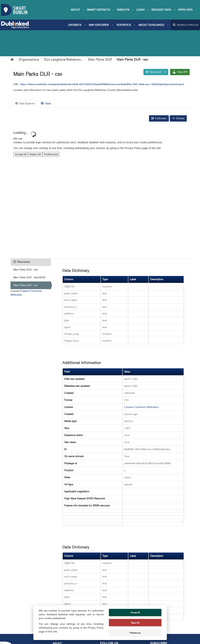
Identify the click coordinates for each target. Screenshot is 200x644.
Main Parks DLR (100, 33)
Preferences (135, 633)
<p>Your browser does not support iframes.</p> (100, 165)
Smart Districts (98, 10)
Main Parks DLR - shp (26, 244)
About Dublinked (151, 25)
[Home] (12, 33)
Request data (161, 10)
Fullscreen (159, 92)
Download (153, 46)
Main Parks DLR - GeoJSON (29, 251)
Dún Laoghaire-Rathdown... (64, 33)
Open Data (185, 10)
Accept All (135, 612)
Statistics (124, 25)
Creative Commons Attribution (141, 381)
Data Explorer (25, 77)
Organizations (29, 33)
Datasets (75, 25)
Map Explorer (99, 25)
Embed (178, 92)
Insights (123, 10)
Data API (180, 46)
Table (46, 77)
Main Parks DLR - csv (132, 33)
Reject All (135, 623)
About (75, 10)
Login (140, 10)
